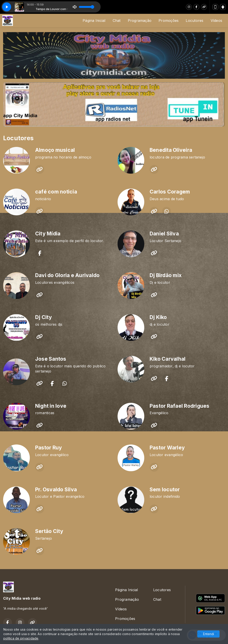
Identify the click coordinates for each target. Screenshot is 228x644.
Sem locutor (165, 490)
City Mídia (48, 234)
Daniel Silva (164, 234)
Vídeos (216, 21)
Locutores (194, 21)
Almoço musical (55, 150)
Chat (117, 21)
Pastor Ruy (49, 448)
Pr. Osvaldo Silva (56, 490)
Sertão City (49, 531)
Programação (140, 21)
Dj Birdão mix (166, 275)
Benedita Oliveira (171, 150)
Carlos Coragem (170, 192)
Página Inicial (94, 21)
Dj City (44, 317)
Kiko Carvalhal (168, 359)
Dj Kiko (158, 317)
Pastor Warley (167, 448)
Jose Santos (51, 359)
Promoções (169, 21)
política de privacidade (21, 638)
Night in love (51, 406)
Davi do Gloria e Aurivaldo (67, 275)
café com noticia (56, 192)
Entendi (209, 634)
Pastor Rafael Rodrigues (180, 406)
